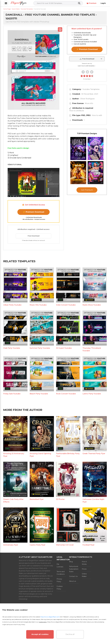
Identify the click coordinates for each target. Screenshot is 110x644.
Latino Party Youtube (92, 394)
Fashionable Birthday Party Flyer (68, 455)
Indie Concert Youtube (66, 305)
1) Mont (11, 153)
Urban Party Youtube (12, 305)
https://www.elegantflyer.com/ (50, 617)
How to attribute (77, 111)
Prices (84, 569)
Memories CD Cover (65, 545)
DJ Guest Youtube (64, 348)
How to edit (97, 115)
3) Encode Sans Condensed (19, 158)
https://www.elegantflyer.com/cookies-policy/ (61, 622)
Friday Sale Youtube (12, 394)
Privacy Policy (59, 580)
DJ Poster (60, 499)
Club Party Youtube (12, 348)
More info (89, 103)
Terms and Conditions (61, 573)
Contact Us (73, 576)
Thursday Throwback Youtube (92, 349)
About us (73, 581)
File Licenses (60, 565)
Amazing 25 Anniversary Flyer (14, 455)
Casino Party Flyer (37, 545)
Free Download (34, 236)
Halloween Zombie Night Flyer (93, 501)
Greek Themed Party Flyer (94, 454)
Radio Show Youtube (92, 305)
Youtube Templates (91, 89)
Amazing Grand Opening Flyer (40, 455)
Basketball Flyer (37, 499)
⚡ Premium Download (34, 212)
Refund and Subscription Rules (74, 569)
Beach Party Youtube (39, 394)
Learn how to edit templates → (87, 66)
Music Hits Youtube (38, 305)
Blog (71, 562)
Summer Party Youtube (40, 348)
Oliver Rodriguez (87, 99)
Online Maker (84, 575)
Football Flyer (88, 545)
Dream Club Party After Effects (13, 501)
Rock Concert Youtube (66, 394)
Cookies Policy (60, 588)
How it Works (84, 563)
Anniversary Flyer (11, 545)
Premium (91, 3)
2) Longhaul (13, 155)
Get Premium (87, 190)
